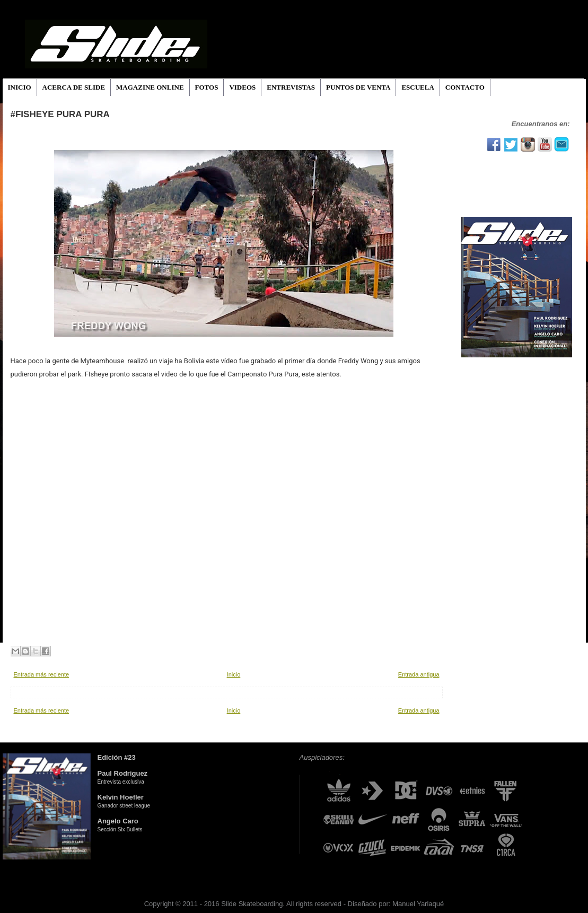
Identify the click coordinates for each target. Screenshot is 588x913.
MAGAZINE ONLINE (150, 87)
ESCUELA (418, 87)
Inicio (234, 674)
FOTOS (207, 87)
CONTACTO (465, 87)
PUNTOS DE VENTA (358, 87)
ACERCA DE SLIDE (74, 87)
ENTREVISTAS (291, 87)
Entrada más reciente (42, 674)
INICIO (20, 87)
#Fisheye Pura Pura (60, 114)
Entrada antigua (419, 674)
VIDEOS (242, 87)
